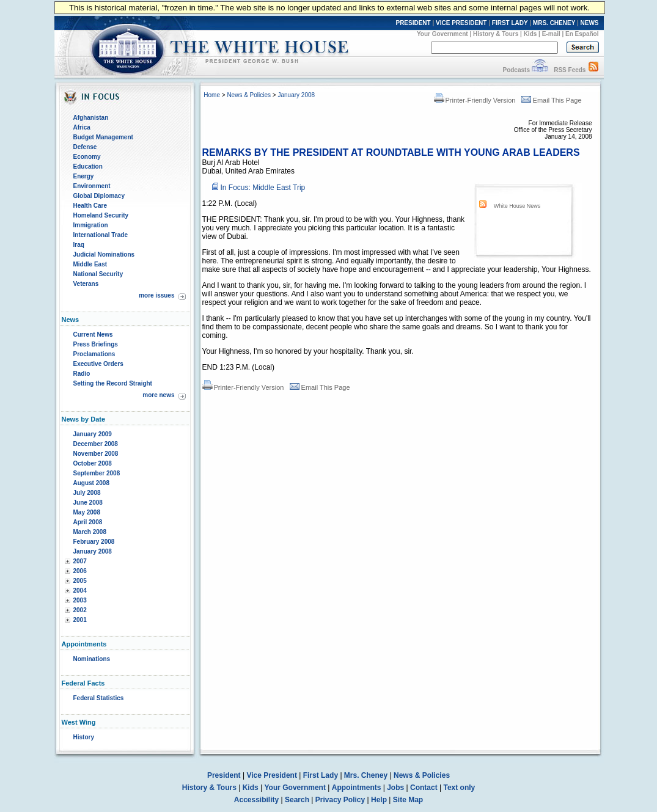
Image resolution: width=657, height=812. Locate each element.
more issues (156, 295)
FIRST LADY (510, 23)
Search (297, 800)
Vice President (272, 775)
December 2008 (96, 444)
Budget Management (103, 137)
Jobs (395, 788)
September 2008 (97, 473)
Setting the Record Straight (113, 383)
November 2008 (96, 454)
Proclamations (94, 354)
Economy (87, 157)
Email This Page (552, 100)
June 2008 (88, 503)
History (84, 737)
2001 (80, 620)
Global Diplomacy (99, 196)
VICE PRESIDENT (461, 23)
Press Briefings (96, 344)
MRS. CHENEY (554, 23)
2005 (80, 581)
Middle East (90, 264)
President (224, 775)
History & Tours (496, 34)
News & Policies (249, 95)
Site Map (408, 800)
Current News (93, 335)
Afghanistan (91, 118)
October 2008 (93, 463)
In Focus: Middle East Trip (263, 188)
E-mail (551, 34)
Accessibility (256, 800)
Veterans (86, 284)
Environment (92, 186)
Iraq (79, 245)
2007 (80, 561)
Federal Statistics (99, 698)
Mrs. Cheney (366, 775)
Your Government (442, 34)
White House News (517, 206)
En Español (582, 34)
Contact (424, 788)
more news (158, 395)
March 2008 (90, 532)
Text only (459, 788)
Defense (85, 147)
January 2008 (93, 551)
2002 (80, 610)
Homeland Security (101, 215)
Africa (82, 127)
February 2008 (94, 542)
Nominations (92, 659)
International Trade (101, 235)
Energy (84, 176)
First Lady (321, 775)
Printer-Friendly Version (475, 100)
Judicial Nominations (104, 254)
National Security (98, 274)
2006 (80, 571)
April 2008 (88, 522)
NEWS (590, 23)
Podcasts (516, 70)
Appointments (357, 788)
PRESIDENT (413, 23)
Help (379, 800)
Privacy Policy (340, 800)
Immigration (91, 225)
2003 (80, 600)
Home (212, 95)
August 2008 (91, 483)
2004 (80, 591)
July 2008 (87, 493)
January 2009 (93, 434)
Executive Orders (98, 364)
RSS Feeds (570, 70)
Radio (82, 374)
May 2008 (87, 512)
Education (88, 166)
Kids (530, 34)
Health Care (90, 206)
